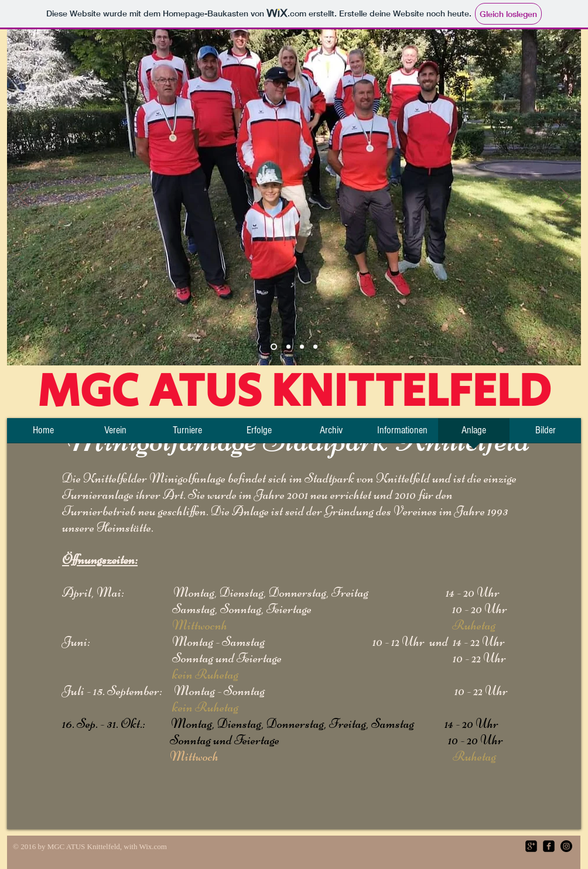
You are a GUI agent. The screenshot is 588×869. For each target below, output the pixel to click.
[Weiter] (565, 197)
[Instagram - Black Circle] (566, 846)
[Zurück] (23, 197)
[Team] (274, 347)
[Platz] (288, 347)
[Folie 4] (315, 347)
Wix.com (153, 846)
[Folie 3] (302, 347)
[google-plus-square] (531, 846)
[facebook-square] (549, 846)
